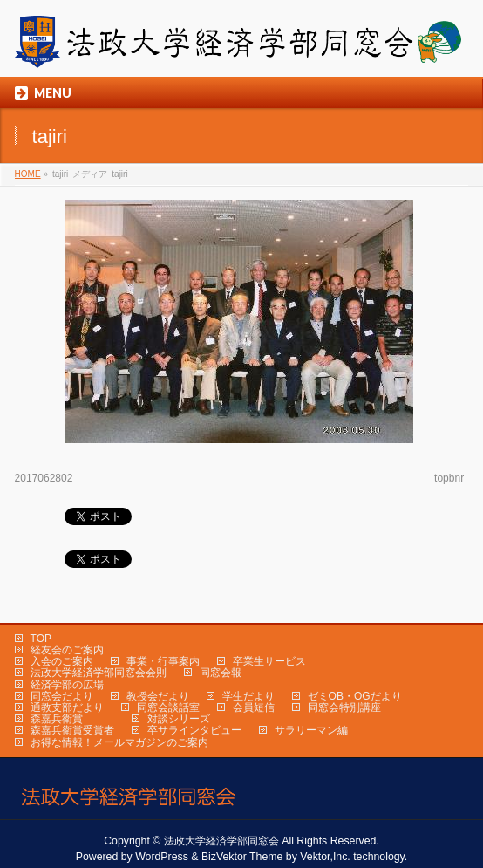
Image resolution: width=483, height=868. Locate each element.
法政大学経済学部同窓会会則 (99, 673)
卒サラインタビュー (194, 730)
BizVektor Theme (242, 857)
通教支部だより (67, 707)
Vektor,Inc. (325, 857)
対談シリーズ (179, 719)
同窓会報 (221, 673)
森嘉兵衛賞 (57, 719)
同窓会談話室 (168, 707)
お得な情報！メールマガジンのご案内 (119, 742)
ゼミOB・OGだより (355, 696)
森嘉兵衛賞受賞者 (72, 730)
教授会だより (158, 696)
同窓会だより (62, 696)
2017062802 (44, 478)
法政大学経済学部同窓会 (221, 841)
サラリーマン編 (311, 730)
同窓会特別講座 (344, 707)
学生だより (248, 696)
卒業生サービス (269, 661)
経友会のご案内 (67, 650)
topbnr (449, 478)
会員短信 (254, 707)
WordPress (162, 857)
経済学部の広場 (67, 685)
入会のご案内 (62, 661)
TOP (41, 639)
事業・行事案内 (163, 661)
